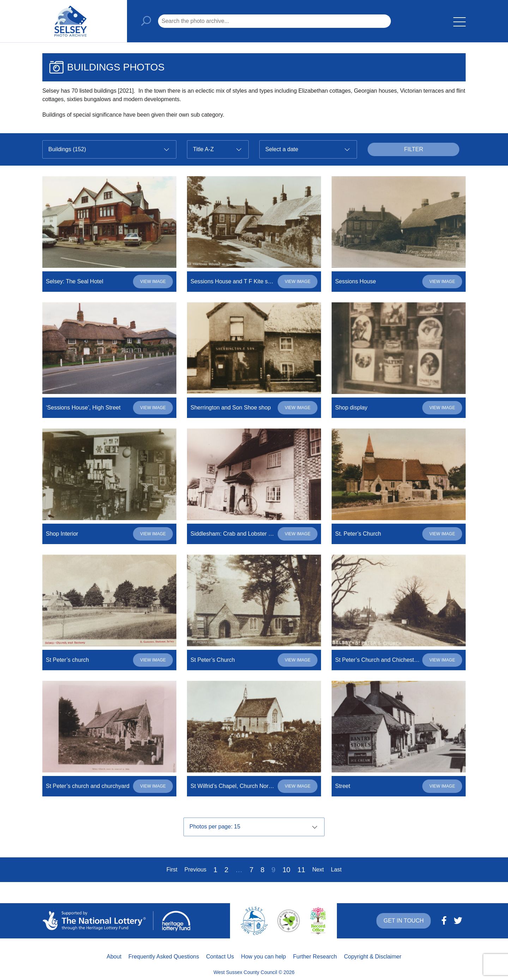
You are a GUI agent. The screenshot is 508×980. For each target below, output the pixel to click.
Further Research (315, 957)
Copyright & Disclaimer (373, 957)
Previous (195, 870)
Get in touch (404, 921)
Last (336, 870)
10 (286, 870)
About (114, 957)
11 (301, 870)
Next (318, 870)
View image (153, 282)
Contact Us (220, 957)
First (172, 870)
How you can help (263, 957)
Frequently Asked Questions (164, 957)
